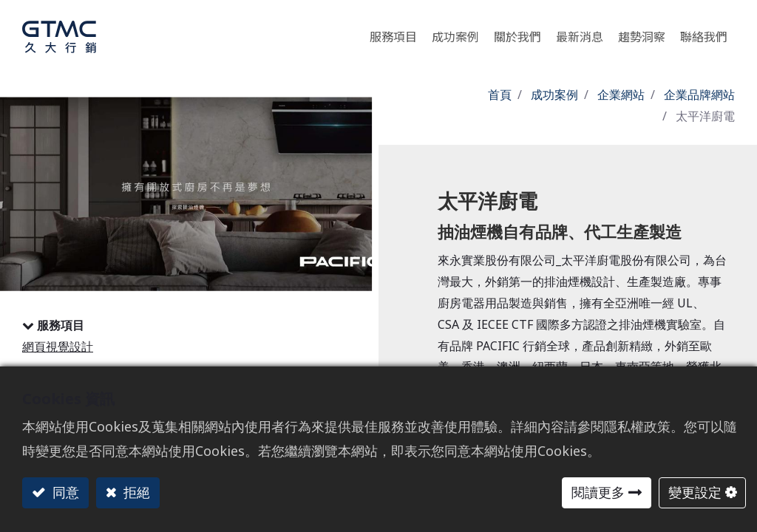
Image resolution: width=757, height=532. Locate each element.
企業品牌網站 (699, 95)
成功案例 (554, 95)
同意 (64, 492)
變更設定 (695, 492)
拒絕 (135, 492)
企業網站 (621, 95)
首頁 (500, 95)
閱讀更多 (598, 492)
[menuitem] (642, 33)
